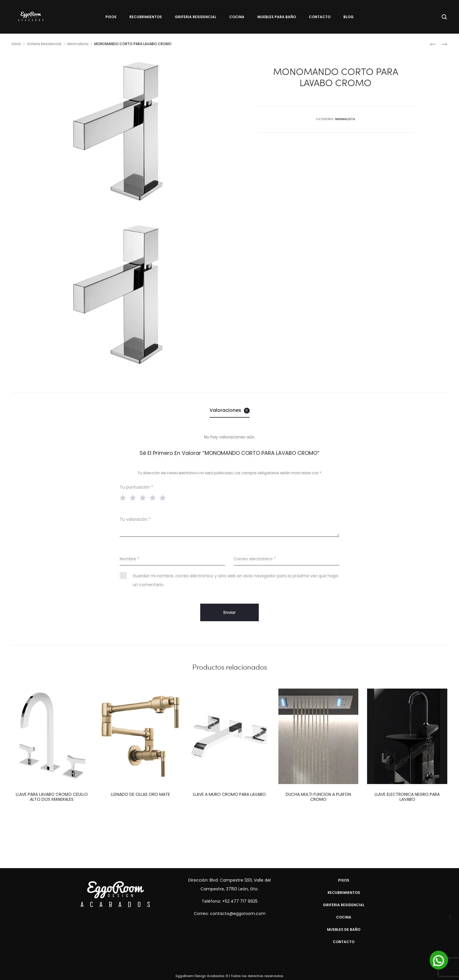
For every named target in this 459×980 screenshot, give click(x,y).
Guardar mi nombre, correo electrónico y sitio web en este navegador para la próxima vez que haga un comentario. (235, 580)
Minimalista (78, 44)
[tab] (230, 410)
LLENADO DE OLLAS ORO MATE (141, 794)
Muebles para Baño (277, 17)
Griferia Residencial (196, 17)
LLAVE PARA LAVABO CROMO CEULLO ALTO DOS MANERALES (52, 797)
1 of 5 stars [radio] (124, 497)
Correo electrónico (255, 559)
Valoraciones (230, 410)
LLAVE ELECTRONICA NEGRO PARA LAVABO (407, 797)
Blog (348, 17)
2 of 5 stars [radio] (134, 497)
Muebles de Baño (344, 929)
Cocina (237, 17)
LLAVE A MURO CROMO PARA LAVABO (229, 794)
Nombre (130, 559)
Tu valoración (135, 519)
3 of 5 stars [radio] (144, 497)
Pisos (111, 17)
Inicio (16, 44)
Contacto (320, 17)
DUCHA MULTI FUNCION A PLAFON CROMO (318, 797)
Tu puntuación (136, 487)
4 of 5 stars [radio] (154, 497)
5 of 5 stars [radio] (164, 497)
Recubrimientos (146, 17)
